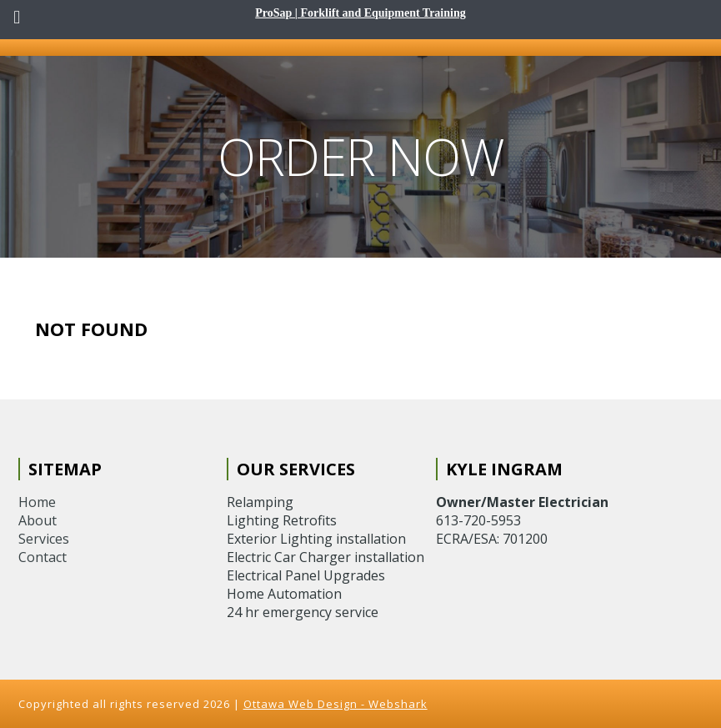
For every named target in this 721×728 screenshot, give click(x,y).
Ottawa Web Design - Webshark (335, 704)
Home (37, 502)
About (38, 520)
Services (44, 539)
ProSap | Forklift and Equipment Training (360, 13)
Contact (43, 557)
